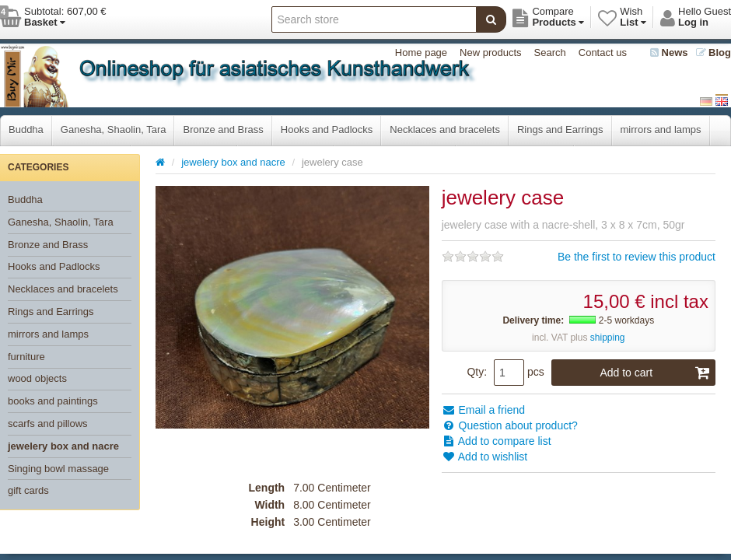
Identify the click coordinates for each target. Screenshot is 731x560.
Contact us (603, 52)
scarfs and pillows (48, 423)
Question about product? (510, 425)
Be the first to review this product (637, 257)
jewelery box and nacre (63, 446)
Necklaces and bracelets (445, 129)
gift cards (28, 490)
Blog (714, 52)
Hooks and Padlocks (327, 129)
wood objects (37, 378)
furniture (26, 357)
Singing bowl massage (58, 469)
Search (550, 52)
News (669, 52)
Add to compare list (497, 441)
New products (490, 52)
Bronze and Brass (223, 129)
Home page (421, 52)
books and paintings (53, 401)
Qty (475, 372)
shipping (608, 338)
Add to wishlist (485, 457)
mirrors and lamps (661, 129)
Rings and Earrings (560, 129)
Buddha (26, 129)
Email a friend (483, 410)
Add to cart (655, 373)
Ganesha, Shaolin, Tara (114, 129)
